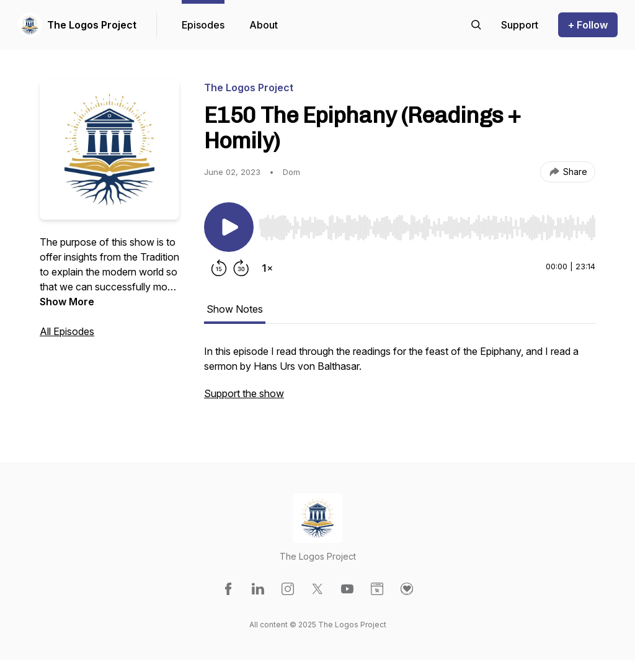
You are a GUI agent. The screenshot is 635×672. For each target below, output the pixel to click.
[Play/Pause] (229, 227)
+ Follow (588, 25)
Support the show (244, 393)
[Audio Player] (427, 224)
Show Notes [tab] (235, 309)
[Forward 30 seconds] (241, 268)
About (264, 25)
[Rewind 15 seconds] (219, 268)
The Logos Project (92, 25)
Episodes (203, 25)
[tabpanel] (400, 379)
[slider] (427, 228)
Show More (67, 302)
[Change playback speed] (267, 268)
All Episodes (67, 331)
